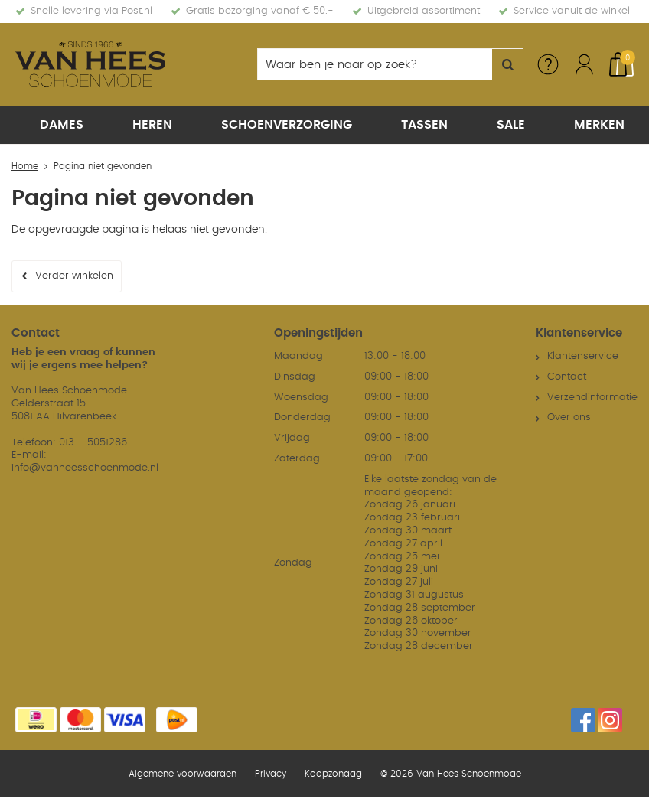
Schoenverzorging (287, 125)
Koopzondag (333, 773)
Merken (599, 125)
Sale (511, 125)
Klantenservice (583, 355)
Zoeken (507, 64)
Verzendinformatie (592, 397)
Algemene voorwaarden (183, 773)
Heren (152, 125)
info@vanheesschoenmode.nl (85, 467)
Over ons (569, 417)
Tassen (424, 125)
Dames (62, 125)
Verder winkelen (74, 276)
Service (548, 64)
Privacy (271, 773)
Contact (567, 376)
